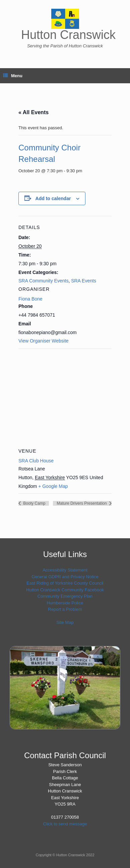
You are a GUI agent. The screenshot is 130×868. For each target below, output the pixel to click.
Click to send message (65, 824)
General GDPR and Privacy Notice (65, 577)
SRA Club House (36, 461)
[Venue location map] (65, 397)
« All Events (34, 112)
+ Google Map (53, 486)
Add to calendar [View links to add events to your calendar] (53, 198)
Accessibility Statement (65, 570)
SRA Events (84, 281)
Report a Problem (65, 609)
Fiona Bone (30, 299)
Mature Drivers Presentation (82, 503)
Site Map (65, 622)
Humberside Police (65, 603)
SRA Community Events (43, 281)
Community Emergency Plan (65, 596)
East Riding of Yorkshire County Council (65, 583)
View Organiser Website (44, 341)
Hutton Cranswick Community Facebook (65, 590)
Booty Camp (34, 503)
